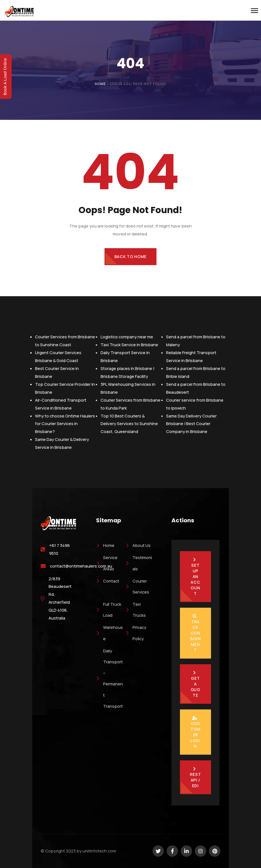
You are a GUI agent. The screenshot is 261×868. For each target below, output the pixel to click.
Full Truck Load (109, 610)
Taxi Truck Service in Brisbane (129, 345)
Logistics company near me (127, 337)
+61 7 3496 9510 (59, 549)
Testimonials (139, 563)
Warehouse (109, 633)
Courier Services (137, 586)
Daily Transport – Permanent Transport (109, 678)
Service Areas (107, 563)
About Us (138, 545)
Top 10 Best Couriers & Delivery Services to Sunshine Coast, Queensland (129, 424)
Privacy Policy (136, 633)
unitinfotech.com (99, 851)
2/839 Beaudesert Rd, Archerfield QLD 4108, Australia (60, 598)
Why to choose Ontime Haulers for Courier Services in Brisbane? (65, 424)
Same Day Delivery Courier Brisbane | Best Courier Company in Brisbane (191, 424)
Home (100, 84)
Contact (108, 581)
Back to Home (130, 256)
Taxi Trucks (136, 610)
